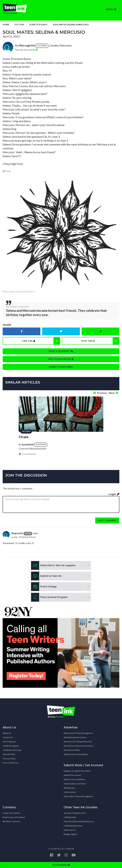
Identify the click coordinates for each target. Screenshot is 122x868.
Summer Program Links (75, 813)
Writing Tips (69, 788)
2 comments (27, 454)
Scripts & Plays (38, 24)
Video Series (70, 830)
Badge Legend (70, 834)
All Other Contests (11, 821)
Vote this (100, 341)
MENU (111, 9)
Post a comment (61, 351)
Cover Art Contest (11, 813)
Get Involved (70, 792)
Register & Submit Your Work (77, 771)
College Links (70, 817)
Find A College (44, 587)
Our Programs (9, 742)
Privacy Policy (9, 759)
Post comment (107, 520)
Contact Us (8, 737)
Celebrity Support (11, 746)
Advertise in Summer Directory (78, 746)
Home (6, 24)
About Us (7, 733)
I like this (41, 341)
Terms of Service (11, 763)
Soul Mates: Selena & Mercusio (71, 24)
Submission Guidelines (74, 779)
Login (114, 494)
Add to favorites (61, 359)
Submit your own (61, 367)
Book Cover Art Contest (14, 817)
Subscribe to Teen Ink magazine (78, 796)
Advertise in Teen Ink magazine (78, 733)
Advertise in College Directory (78, 742)
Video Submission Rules (75, 784)
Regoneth (17, 533)
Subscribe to (53, 565)
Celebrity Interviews (12, 750)
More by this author (26, 50)
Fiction (19, 24)
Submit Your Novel (72, 775)
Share (7, 325)
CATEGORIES (61, 865)
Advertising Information (75, 737)
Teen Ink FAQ (9, 754)
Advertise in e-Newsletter (76, 754)
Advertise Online (72, 750)
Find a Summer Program (49, 597)
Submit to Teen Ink (46, 576)
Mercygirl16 (27, 45)
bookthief (28, 444)
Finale (24, 437)
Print (7, 171)
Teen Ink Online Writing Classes (79, 821)
